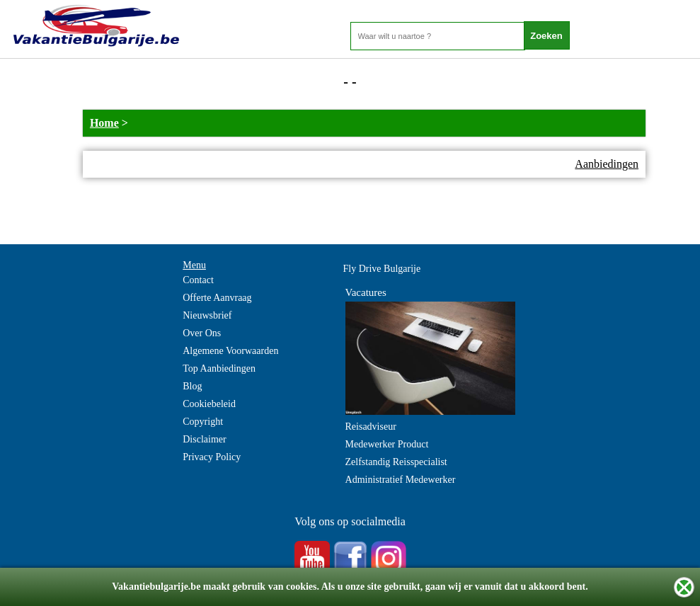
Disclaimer (204, 439)
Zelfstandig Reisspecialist (396, 462)
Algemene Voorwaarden (230, 351)
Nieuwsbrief (207, 315)
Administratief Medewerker (401, 480)
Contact (198, 280)
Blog (192, 386)
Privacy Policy (212, 457)
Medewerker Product (387, 444)
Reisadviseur (371, 427)
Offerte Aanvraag (217, 298)
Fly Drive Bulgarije (382, 269)
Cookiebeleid (209, 404)
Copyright (203, 422)
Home (104, 123)
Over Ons (202, 333)
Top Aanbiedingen (219, 368)
